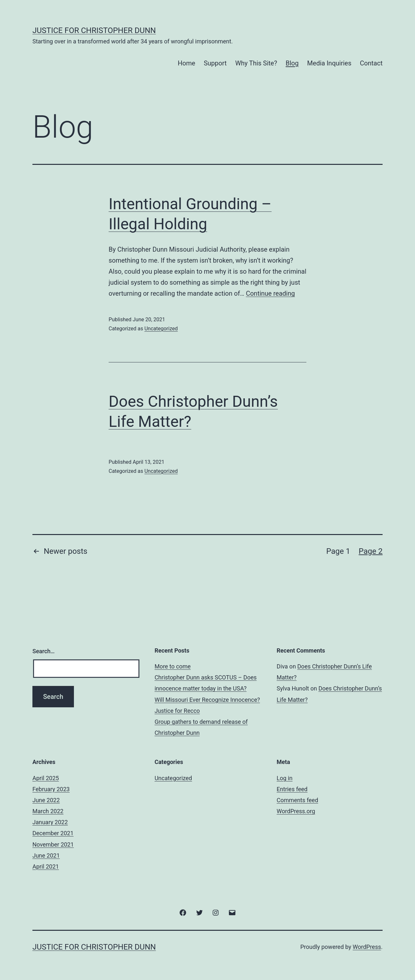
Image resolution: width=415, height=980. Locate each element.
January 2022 (50, 822)
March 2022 (48, 811)
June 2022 (46, 800)
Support (215, 63)
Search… (44, 651)
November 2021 (53, 844)
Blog (292, 63)
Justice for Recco (177, 711)
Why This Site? (256, 63)
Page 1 (338, 551)
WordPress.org (296, 811)
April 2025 (46, 778)
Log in (285, 778)
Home (186, 63)
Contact (371, 63)
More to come (173, 666)
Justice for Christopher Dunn (94, 30)
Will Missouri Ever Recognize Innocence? (207, 700)
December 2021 (53, 833)
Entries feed (292, 789)
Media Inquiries (329, 63)
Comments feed (297, 800)
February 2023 (51, 789)
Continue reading (270, 293)
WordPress (367, 947)
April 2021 (46, 866)
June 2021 (46, 855)
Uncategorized (161, 329)
